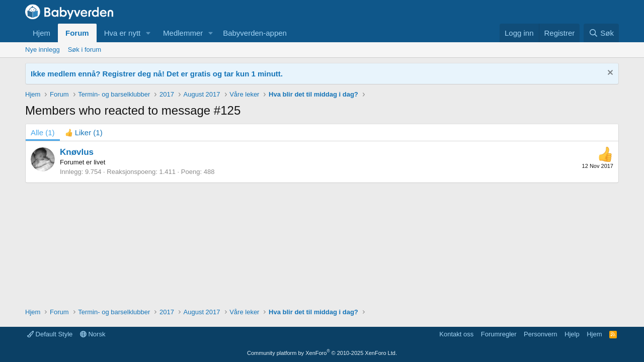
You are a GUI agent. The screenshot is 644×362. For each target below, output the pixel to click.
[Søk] (601, 33)
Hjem (42, 33)
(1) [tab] (43, 132)
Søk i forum (85, 50)
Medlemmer (183, 33)
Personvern (540, 334)
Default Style (50, 334)
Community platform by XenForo (322, 353)
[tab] (84, 132)
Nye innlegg (43, 50)
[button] (148, 33)
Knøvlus (77, 152)
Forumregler (499, 334)
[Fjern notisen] (609, 74)
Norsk (93, 334)
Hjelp (572, 334)
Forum (77, 33)
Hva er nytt (123, 33)
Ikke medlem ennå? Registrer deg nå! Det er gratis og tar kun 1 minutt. (157, 74)
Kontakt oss (456, 334)
